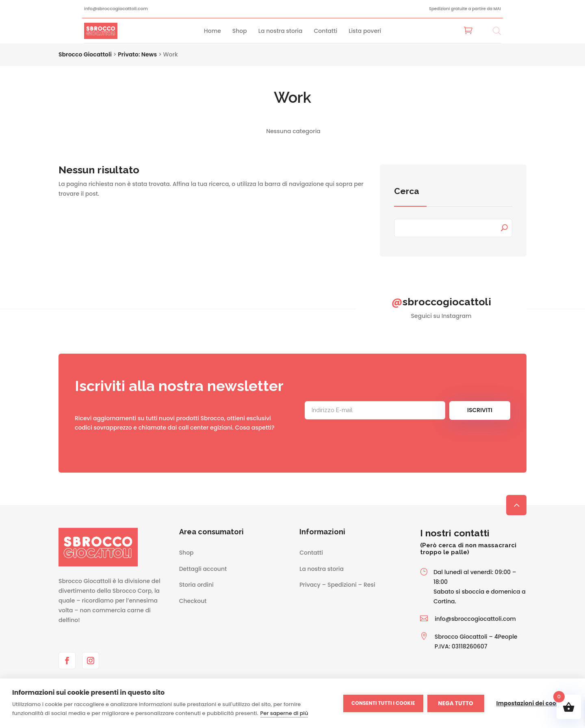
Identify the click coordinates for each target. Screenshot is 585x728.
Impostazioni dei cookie (531, 703)
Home (212, 31)
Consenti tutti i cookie (383, 703)
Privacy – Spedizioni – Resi (337, 585)
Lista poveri (365, 31)
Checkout (193, 601)
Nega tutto (456, 703)
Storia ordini (196, 585)
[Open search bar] (497, 31)
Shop (240, 31)
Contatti (326, 31)
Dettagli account (203, 569)
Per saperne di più (284, 713)
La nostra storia (281, 31)
